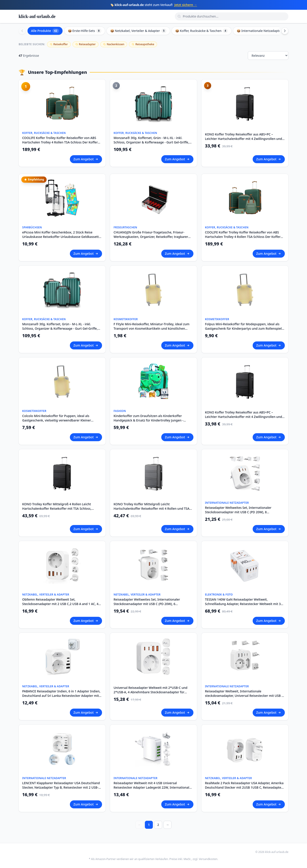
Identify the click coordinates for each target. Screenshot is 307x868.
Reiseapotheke (143, 44)
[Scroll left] (22, 31)
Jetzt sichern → (186, 5)
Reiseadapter (86, 44)
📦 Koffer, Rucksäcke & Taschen (202, 31)
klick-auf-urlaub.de (37, 16)
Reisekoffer (59, 44)
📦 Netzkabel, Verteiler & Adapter (138, 31)
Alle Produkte (45, 31)
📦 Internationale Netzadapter (263, 31)
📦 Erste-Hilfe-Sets (85, 31)
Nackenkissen (114, 44)
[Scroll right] (285, 31)
